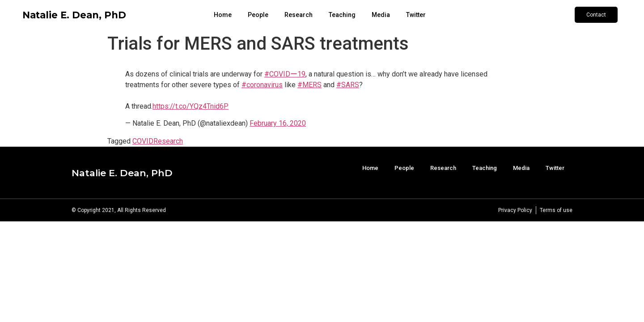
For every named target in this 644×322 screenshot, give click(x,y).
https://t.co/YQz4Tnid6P (191, 106)
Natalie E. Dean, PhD (74, 15)
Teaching (342, 15)
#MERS (309, 85)
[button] (596, 15)
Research (299, 15)
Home (223, 15)
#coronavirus (262, 85)
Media (381, 15)
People (258, 15)
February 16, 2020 (278, 123)
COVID (143, 141)
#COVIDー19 (285, 74)
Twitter (416, 15)
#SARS (348, 85)
